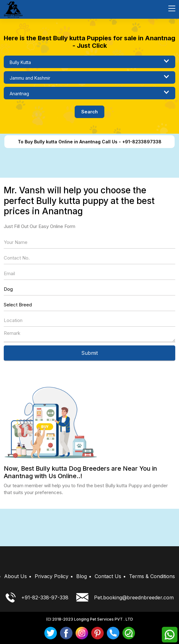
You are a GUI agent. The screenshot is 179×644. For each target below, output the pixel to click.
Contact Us (108, 576)
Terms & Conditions (152, 576)
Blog (82, 576)
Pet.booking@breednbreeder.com (125, 597)
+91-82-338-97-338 (37, 597)
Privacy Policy (52, 576)
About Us (15, 576)
